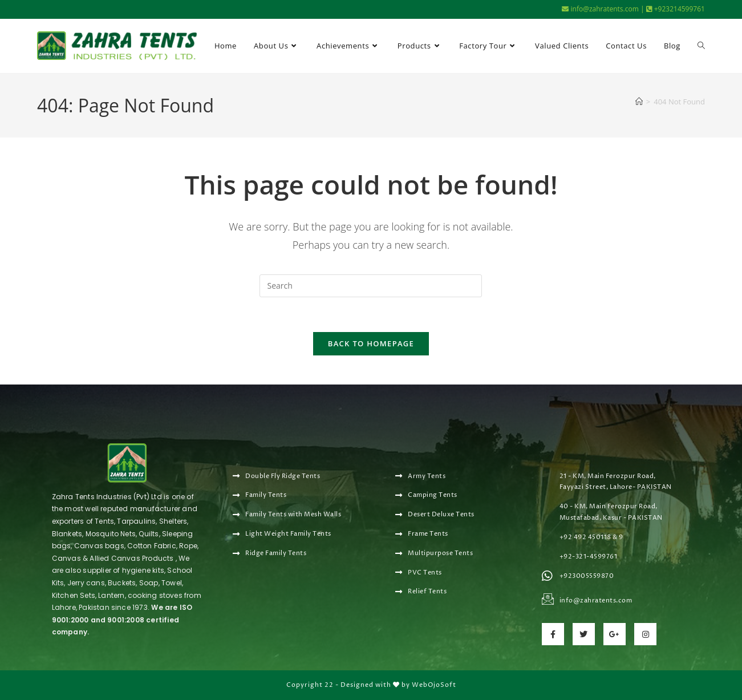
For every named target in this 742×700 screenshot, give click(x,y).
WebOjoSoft (434, 685)
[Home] (639, 102)
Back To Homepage (371, 343)
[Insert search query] (371, 286)
